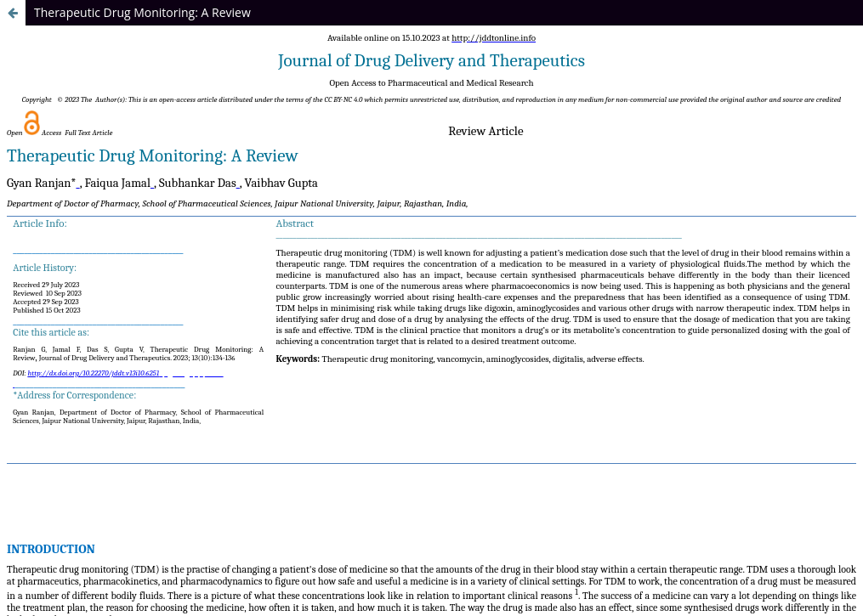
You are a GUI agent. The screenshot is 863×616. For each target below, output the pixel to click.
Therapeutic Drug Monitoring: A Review (142, 12)
